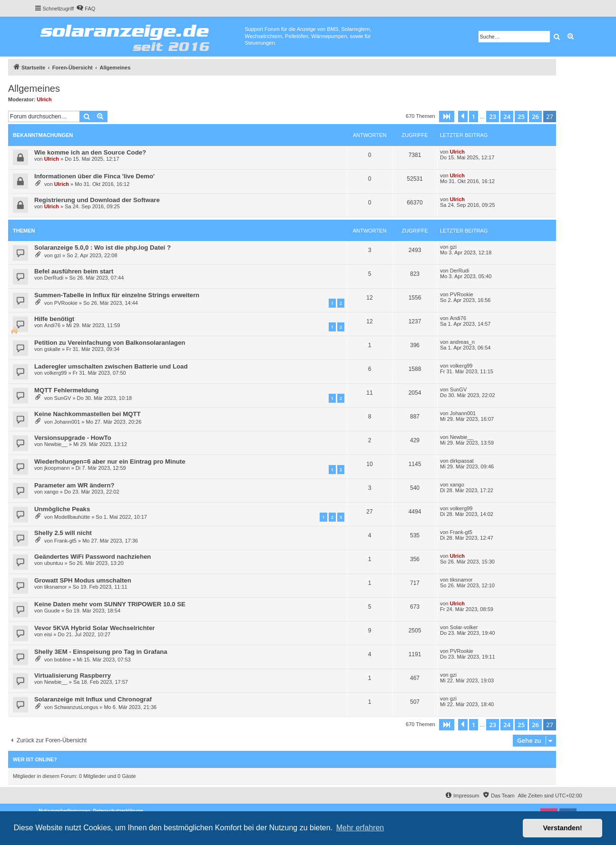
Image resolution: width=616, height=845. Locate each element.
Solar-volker (464, 627)
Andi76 (52, 325)
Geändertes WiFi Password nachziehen (93, 557)
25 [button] (521, 117)
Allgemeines (34, 88)
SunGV (63, 398)
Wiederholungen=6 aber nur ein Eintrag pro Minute (110, 461)
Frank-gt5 (65, 541)
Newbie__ (56, 444)
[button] (447, 117)
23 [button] (493, 117)
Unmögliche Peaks (62, 509)
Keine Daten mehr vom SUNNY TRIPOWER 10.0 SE (110, 604)
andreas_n (462, 342)
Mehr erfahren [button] (360, 828)
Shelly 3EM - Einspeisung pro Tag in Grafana (101, 652)
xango (51, 492)
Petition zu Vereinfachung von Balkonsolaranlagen (110, 343)
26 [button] (535, 117)
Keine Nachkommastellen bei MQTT (88, 414)
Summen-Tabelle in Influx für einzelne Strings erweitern (117, 295)
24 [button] (507, 117)
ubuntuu (54, 563)
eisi (48, 634)
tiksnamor (56, 587)
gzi (58, 255)
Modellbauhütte (72, 517)
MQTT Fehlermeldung (67, 390)
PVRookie (66, 303)
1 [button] (474, 117)
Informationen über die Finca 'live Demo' (94, 176)
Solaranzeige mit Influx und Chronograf (93, 699)
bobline (63, 660)
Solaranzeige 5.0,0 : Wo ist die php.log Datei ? (103, 248)
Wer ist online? (35, 759)
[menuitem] (86, 9)
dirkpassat (462, 461)
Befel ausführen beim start (74, 271)
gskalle (52, 349)
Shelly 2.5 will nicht (63, 533)
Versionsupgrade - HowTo (73, 438)
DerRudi (54, 278)
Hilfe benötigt (54, 319)
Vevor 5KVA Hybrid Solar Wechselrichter (94, 628)
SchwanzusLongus (76, 707)
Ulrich (44, 99)
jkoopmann (57, 468)
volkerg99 (56, 373)
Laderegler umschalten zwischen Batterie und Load (111, 366)
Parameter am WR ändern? (74, 485)
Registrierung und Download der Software (97, 200)
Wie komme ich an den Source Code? (90, 152)
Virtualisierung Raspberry (73, 675)
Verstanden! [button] (563, 828)
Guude (52, 611)
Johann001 (67, 422)
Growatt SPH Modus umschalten (83, 580)
